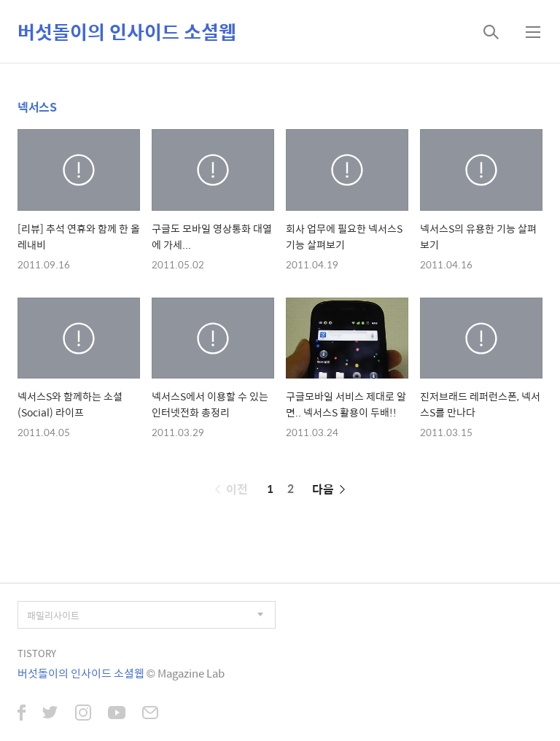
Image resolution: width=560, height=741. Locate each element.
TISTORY (37, 653)
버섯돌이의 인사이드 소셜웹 (127, 31)
